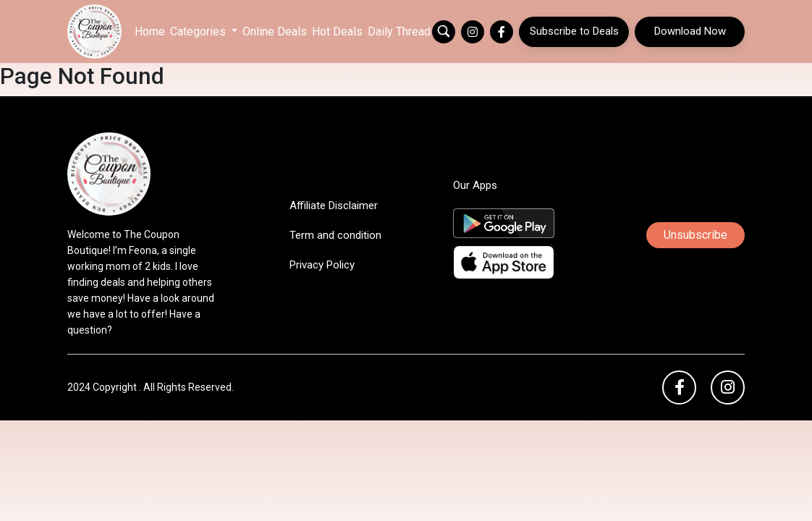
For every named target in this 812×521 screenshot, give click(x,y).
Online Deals (275, 31)
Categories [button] (199, 31)
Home (150, 31)
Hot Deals (337, 31)
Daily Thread (399, 31)
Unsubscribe (695, 235)
